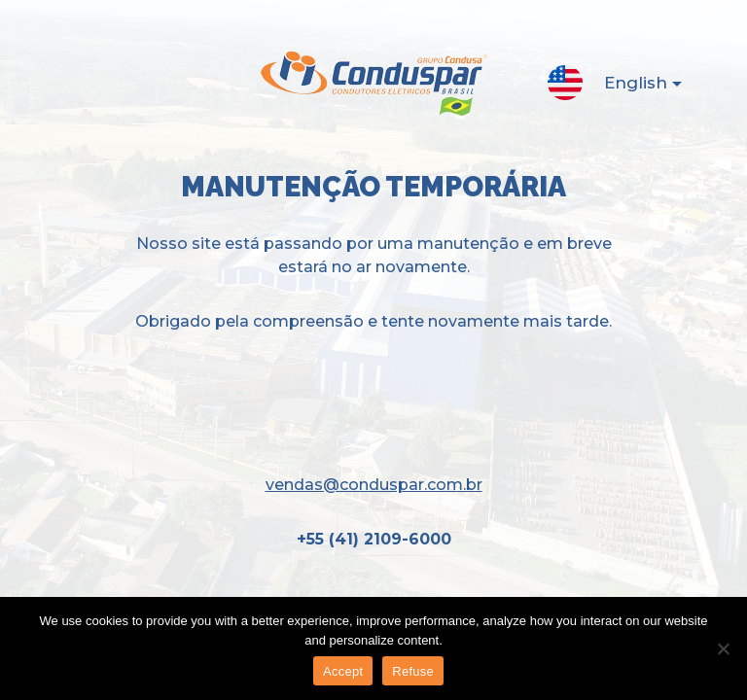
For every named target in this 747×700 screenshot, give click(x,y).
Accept (343, 671)
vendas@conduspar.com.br (374, 485)
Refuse (413, 671)
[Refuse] (723, 648)
